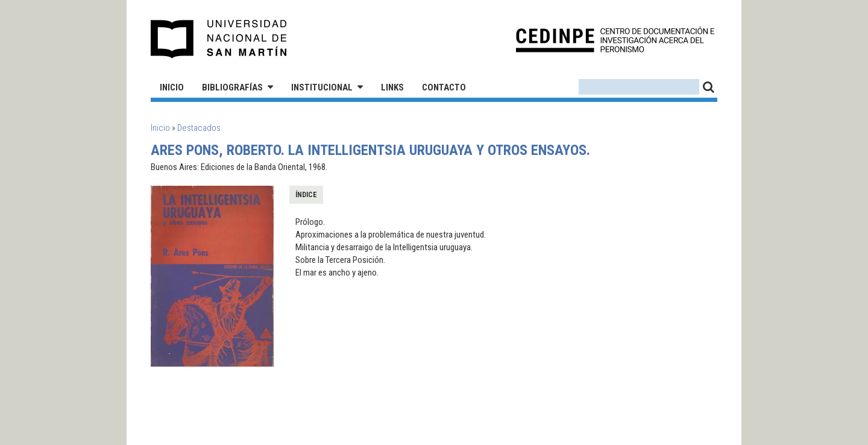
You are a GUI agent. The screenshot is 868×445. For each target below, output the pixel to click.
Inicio (172, 87)
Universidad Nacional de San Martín (219, 39)
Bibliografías (232, 87)
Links (392, 87)
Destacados (199, 128)
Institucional (322, 87)
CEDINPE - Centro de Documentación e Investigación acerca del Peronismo (615, 39)
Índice (306, 195)
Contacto (444, 87)
